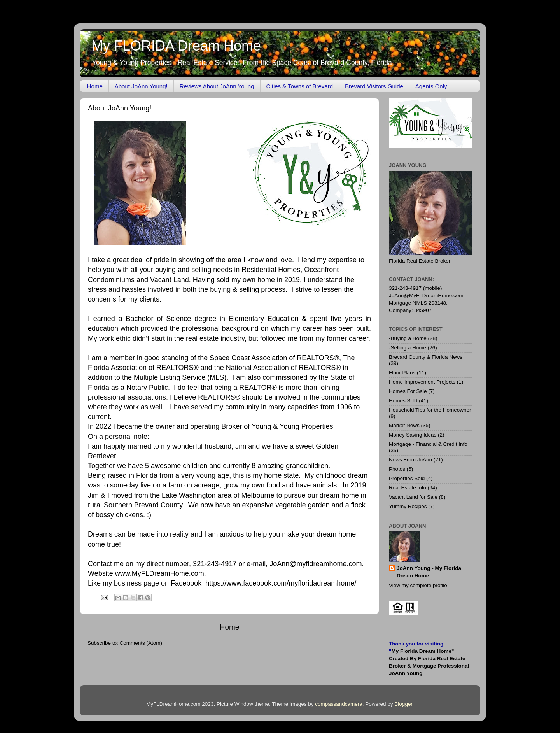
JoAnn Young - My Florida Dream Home (429, 572)
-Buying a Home (408, 338)
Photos (397, 469)
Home (95, 86)
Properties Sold (407, 478)
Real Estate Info (408, 488)
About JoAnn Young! (141, 86)
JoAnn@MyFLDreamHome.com (426, 295)
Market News (404, 425)
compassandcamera (339, 704)
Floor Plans (402, 373)
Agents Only (431, 86)
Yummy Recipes (408, 506)
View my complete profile (418, 585)
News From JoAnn (410, 460)
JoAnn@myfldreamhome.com (316, 564)
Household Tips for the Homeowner (430, 410)
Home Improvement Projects (422, 382)
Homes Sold (403, 401)
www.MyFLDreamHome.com (160, 573)
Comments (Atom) (141, 643)
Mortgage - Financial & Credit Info (428, 444)
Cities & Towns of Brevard (300, 86)
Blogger (403, 704)
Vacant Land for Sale (413, 497)
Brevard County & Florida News (426, 357)
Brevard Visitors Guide (374, 86)
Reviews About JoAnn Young (217, 86)
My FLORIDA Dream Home (176, 46)
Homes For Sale (408, 391)
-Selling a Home (408, 348)
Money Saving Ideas (413, 435)
